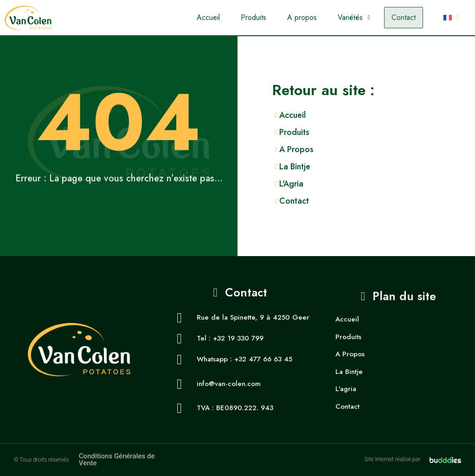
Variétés (354, 17)
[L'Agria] (374, 184)
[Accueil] (374, 115)
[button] (354, 18)
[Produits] (374, 132)
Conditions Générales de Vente (117, 460)
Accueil (208, 17)
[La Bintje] (374, 167)
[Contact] (374, 201)
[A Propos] (374, 150)
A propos (302, 17)
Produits (254, 17)
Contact (404, 17)
